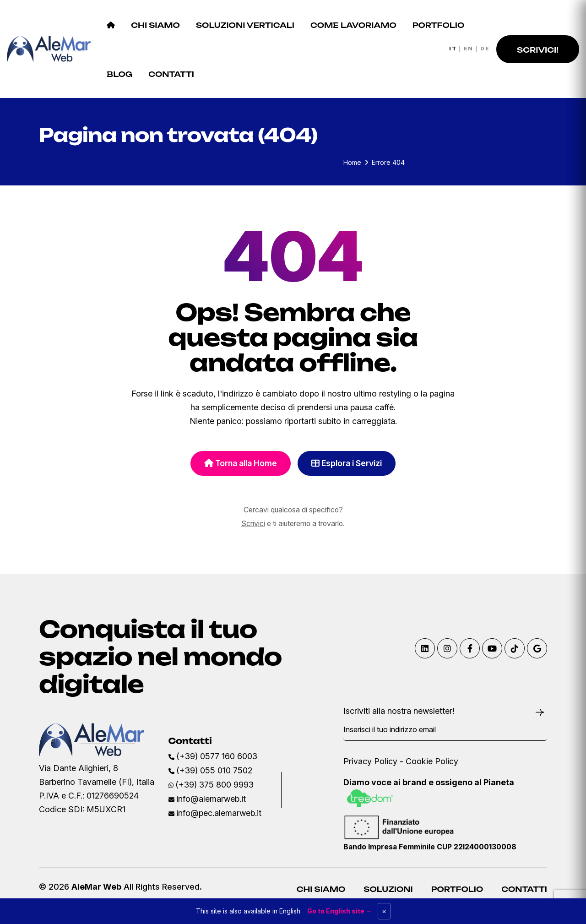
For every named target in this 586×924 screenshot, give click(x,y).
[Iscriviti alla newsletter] (540, 712)
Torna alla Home (241, 463)
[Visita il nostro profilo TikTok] (515, 648)
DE (485, 49)
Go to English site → (340, 911)
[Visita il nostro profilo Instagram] (447, 648)
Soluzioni (388, 889)
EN (469, 49)
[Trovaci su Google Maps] (537, 648)
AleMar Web (96, 887)
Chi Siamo (321, 889)
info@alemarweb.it (211, 799)
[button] (538, 49)
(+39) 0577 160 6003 (217, 756)
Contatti (524, 889)
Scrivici (253, 524)
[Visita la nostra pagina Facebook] (470, 648)
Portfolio (457, 889)
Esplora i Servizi (347, 463)
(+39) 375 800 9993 (214, 785)
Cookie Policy (432, 761)
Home (352, 162)
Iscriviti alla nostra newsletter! (399, 711)
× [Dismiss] (384, 911)
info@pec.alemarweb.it (219, 813)
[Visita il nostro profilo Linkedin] (425, 648)
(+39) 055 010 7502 (214, 770)
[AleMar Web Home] (49, 48)
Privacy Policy (370, 761)
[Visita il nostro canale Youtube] (492, 648)
